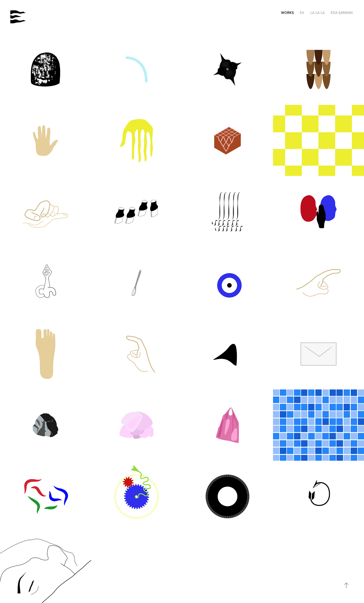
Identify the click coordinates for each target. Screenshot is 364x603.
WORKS (287, 13)
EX (302, 13)
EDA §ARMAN (342, 13)
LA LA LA (317, 13)
